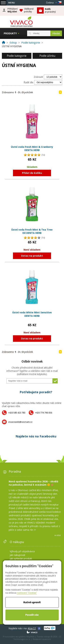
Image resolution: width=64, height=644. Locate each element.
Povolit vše (32, 615)
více (59, 535)
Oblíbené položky (29, 10)
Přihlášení (13, 10)
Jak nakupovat (17, 555)
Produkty (10, 33)
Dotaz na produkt (32, 256)
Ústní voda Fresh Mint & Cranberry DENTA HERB (32, 149)
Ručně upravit (32, 602)
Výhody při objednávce (22, 551)
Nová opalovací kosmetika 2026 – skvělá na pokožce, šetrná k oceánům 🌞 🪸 (33, 483)
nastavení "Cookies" (27, 593)
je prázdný (50, 10)
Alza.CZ (32, 628)
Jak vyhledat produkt (21, 559)
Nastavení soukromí (42, 639)
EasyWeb (30, 637)
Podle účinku (47, 56)
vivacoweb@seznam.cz (20, 422)
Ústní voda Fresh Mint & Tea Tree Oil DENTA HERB (32, 231)
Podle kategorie (17, 56)
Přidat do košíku (32, 173)
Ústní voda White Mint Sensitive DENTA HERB (32, 314)
